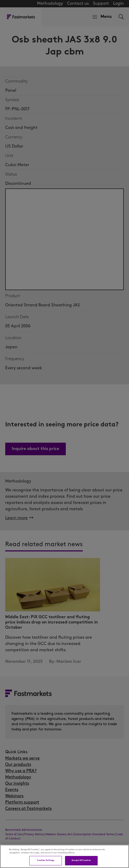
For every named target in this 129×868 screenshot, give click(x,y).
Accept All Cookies (81, 860)
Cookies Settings (46, 860)
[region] (64, 856)
